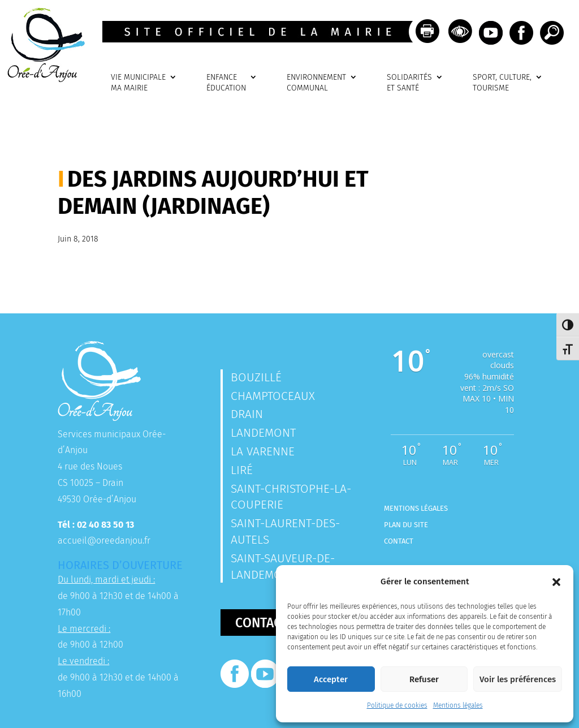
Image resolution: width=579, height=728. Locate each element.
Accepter (331, 679)
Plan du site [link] (406, 525)
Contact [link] (399, 541)
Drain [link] (247, 414)
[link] (42, 79)
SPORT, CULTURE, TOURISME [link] (502, 83)
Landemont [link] (263, 433)
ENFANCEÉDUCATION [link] (226, 83)
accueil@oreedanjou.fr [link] (104, 540)
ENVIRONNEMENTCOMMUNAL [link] (316, 83)
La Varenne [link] (263, 451)
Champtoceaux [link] (273, 396)
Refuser (424, 679)
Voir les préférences (518, 679)
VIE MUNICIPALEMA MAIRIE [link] (138, 83)
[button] (556, 582)
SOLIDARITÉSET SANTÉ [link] (409, 83)
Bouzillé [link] (256, 377)
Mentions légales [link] (458, 705)
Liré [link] (242, 470)
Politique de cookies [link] (397, 705)
